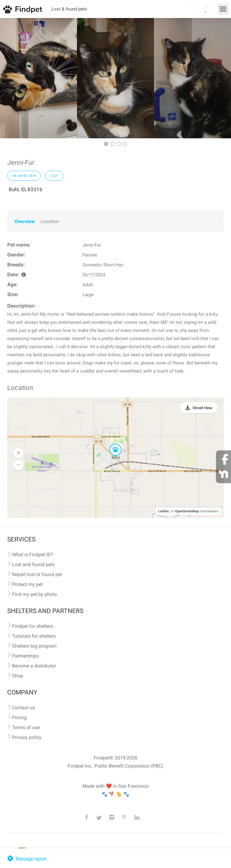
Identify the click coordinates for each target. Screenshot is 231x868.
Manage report (26, 859)
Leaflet (163, 511)
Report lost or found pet (37, 574)
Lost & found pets (69, 9)
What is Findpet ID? (33, 555)
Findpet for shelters (32, 626)
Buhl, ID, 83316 (26, 189)
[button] (111, 444)
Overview (25, 221)
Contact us (23, 708)
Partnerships (25, 656)
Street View (202, 408)
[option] (38, 78)
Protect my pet (27, 584)
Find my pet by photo (34, 594)
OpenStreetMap (187, 511)
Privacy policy (27, 737)
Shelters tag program (34, 646)
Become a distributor (34, 666)
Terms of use (26, 727)
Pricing (19, 718)
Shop (18, 676)
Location (50, 221)
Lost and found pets (33, 564)
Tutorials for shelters (34, 636)
